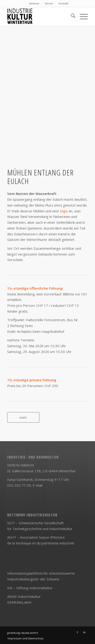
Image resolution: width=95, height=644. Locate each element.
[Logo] (40, 16)
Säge (64, 211)
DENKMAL (19, 602)
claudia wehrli (29, 633)
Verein (49, 3)
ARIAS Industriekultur (24, 596)
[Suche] (71, 16)
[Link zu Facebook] (77, 632)
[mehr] (23, 417)
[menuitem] (34, 3)
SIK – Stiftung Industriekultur (30, 588)
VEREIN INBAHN (21, 465)
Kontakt (63, 3)
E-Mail (38, 485)
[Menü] (81, 16)
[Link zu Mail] (84, 632)
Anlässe (34, 3)
